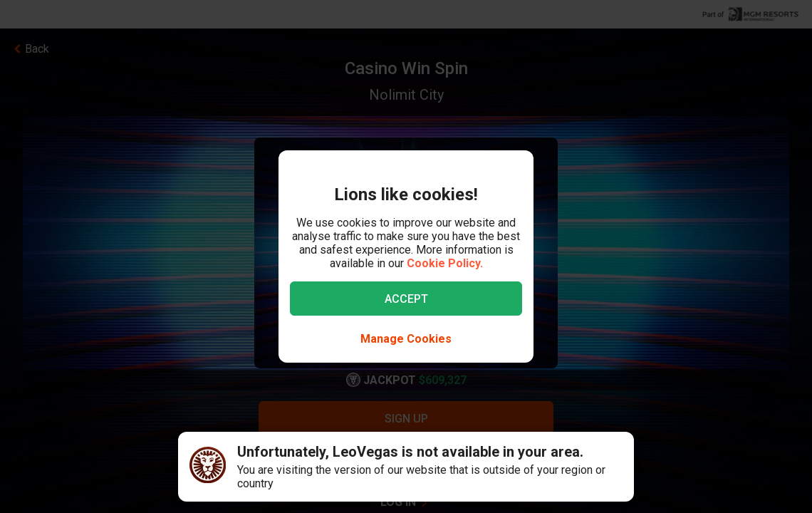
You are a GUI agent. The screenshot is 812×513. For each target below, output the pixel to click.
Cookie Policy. (445, 263)
